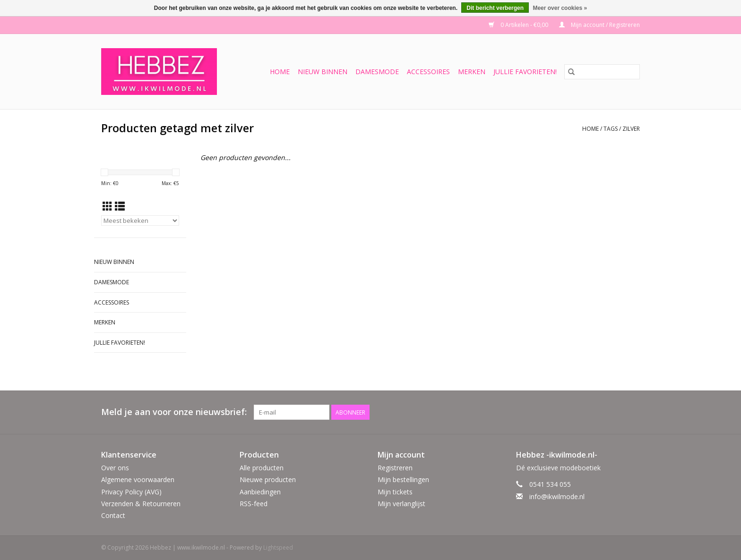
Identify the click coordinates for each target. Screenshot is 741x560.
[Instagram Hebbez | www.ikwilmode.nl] (632, 412)
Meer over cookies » (560, 8)
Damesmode (377, 72)
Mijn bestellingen (403, 479)
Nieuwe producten (268, 479)
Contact (113, 515)
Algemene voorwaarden (138, 479)
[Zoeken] (602, 72)
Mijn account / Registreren (599, 25)
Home (280, 72)
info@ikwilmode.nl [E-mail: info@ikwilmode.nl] (557, 496)
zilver (631, 129)
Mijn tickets (395, 492)
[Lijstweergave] (120, 206)
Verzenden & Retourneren (141, 504)
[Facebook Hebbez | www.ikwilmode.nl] (615, 412)
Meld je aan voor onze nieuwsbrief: (174, 412)
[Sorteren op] (140, 221)
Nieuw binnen (323, 72)
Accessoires (428, 72)
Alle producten (262, 468)
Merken (472, 72)
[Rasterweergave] (108, 206)
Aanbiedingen (260, 492)
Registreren (395, 468)
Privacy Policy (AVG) (131, 492)
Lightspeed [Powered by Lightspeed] (278, 547)
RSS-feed (254, 504)
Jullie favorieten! (525, 72)
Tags (611, 129)
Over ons (115, 468)
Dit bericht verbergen (495, 8)
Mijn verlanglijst (401, 504)
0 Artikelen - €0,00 (519, 25)
